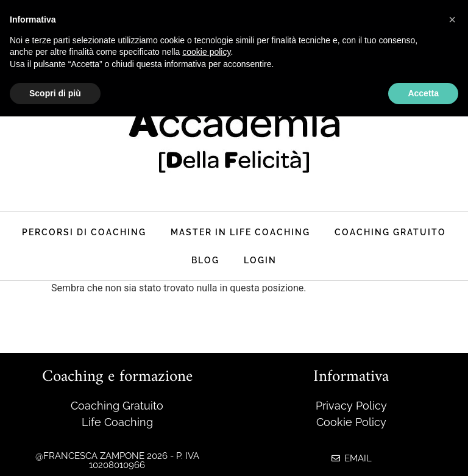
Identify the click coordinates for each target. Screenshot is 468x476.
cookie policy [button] (206, 52)
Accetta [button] (423, 93)
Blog (205, 260)
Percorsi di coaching (84, 232)
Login (260, 260)
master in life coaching (240, 232)
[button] (452, 20)
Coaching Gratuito (390, 232)
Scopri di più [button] (55, 93)
